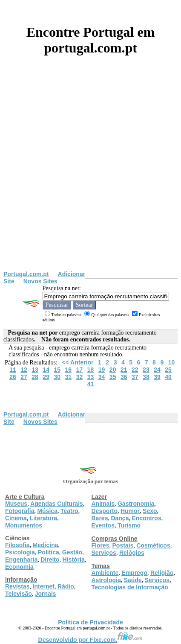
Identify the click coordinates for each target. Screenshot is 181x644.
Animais (103, 504)
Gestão (72, 552)
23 (146, 370)
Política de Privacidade (90, 622)
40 (168, 377)
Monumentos (24, 525)
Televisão (19, 594)
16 (69, 370)
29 (46, 377)
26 (13, 377)
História (74, 559)
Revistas (17, 586)
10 (172, 362)
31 (69, 377)
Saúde (133, 580)
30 (57, 377)
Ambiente (105, 573)
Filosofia (17, 545)
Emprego (134, 573)
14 (46, 370)
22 (135, 370)
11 (13, 370)
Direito (50, 559)
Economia (19, 567)
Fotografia (20, 511)
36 (124, 377)
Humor (130, 511)
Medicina (46, 545)
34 (102, 377)
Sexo (150, 511)
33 (91, 377)
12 (24, 370)
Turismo (129, 525)
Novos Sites (40, 281)
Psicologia (20, 552)
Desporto (105, 511)
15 (57, 370)
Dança (120, 518)
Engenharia (21, 559)
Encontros (146, 518)
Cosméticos (153, 545)
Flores (101, 545)
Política (49, 552)
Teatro (69, 511)
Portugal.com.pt (26, 274)
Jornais (46, 594)
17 (80, 370)
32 (80, 377)
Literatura (44, 518)
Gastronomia (136, 504)
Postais (123, 545)
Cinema (16, 518)
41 (91, 384)
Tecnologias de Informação (130, 587)
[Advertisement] (90, 176)
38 (146, 377)
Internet (44, 586)
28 (35, 377)
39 (157, 377)
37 (135, 377)
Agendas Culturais (57, 504)
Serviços (104, 553)
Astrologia (106, 580)
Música (47, 511)
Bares (100, 518)
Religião (162, 573)
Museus (16, 504)
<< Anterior (78, 362)
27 (24, 377)
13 (35, 370)
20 (113, 370)
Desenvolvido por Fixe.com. (91, 640)
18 (91, 370)
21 (124, 370)
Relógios (132, 553)
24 (157, 370)
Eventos (103, 525)
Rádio (66, 586)
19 (102, 370)
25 (168, 370)
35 (113, 377)
